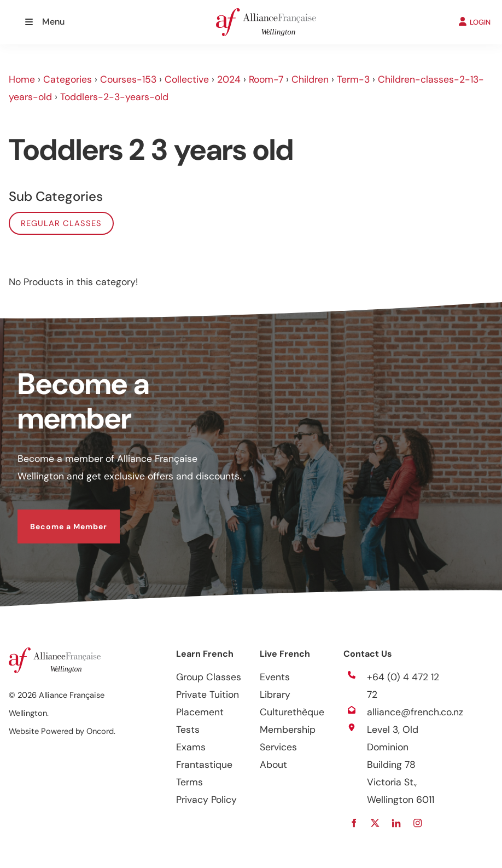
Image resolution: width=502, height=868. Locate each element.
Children (310, 79)
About (273, 765)
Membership (288, 730)
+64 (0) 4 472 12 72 (403, 686)
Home (22, 79)
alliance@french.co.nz (415, 712)
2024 (229, 79)
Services (278, 747)
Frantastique (204, 765)
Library (275, 695)
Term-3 (353, 79)
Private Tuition (208, 695)
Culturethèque (292, 712)
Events (275, 677)
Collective (187, 79)
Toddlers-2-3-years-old (114, 97)
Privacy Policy (206, 800)
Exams (191, 747)
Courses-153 (128, 79)
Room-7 (266, 79)
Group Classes (209, 677)
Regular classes (61, 223)
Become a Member (56, 518)
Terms (189, 782)
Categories (68, 79)
